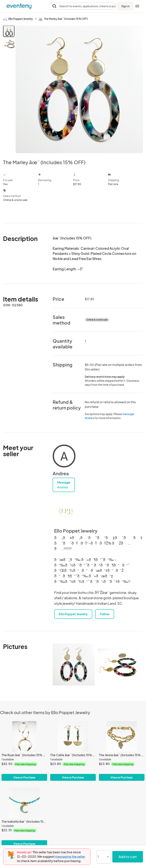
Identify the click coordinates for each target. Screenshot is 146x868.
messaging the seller (70, 856)
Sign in (125, 6)
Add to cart (128, 857)
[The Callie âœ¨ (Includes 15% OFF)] (73, 736)
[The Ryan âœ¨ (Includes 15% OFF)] (24, 736)
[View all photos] (79, 89)
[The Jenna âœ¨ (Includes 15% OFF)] (122, 736)
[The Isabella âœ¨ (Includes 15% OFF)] (24, 803)
